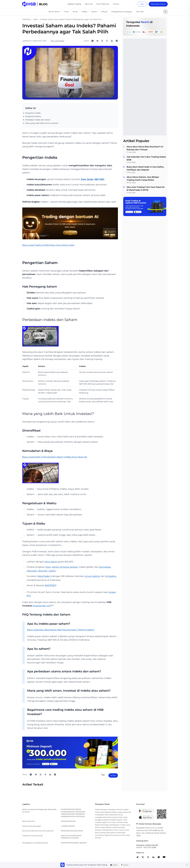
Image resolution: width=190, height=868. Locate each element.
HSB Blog (26, 19)
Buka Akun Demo (158, 4)
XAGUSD (43, 571)
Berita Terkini (54, 12)
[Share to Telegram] (97, 41)
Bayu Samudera (57, 41)
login (142, 4)
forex (48, 567)
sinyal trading (92, 576)
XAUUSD (32, 571)
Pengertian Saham (33, 116)
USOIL (52, 571)
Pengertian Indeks (33, 113)
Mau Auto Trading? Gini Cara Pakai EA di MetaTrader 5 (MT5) (146, 189)
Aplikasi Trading (74, 4)
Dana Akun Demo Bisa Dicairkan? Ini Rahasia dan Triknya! (145, 148)
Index (35, 19)
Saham (94, 12)
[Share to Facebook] (107, 41)
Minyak (104, 12)
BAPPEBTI (51, 585)
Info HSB (140, 12)
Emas (75, 12)
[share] (143, 857)
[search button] (165, 12)
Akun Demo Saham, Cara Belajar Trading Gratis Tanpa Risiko (143, 178)
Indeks (84, 12)
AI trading (111, 576)
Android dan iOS (42, 606)
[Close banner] (187, 865)
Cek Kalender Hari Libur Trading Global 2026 (146, 158)
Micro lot (89, 4)
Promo (116, 4)
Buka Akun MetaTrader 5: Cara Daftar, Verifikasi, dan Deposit (145, 168)
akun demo (51, 562)
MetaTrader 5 (44, 576)
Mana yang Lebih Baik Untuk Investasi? (42, 123)
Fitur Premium (103, 4)
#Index (113, 775)
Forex (66, 12)
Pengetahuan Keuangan (122, 12)
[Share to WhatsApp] (92, 41)
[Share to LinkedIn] (112, 41)
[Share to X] (102, 41)
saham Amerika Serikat (65, 567)
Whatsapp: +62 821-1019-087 (147, 845)
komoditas (105, 567)
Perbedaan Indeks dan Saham (38, 120)
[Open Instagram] (117, 41)
